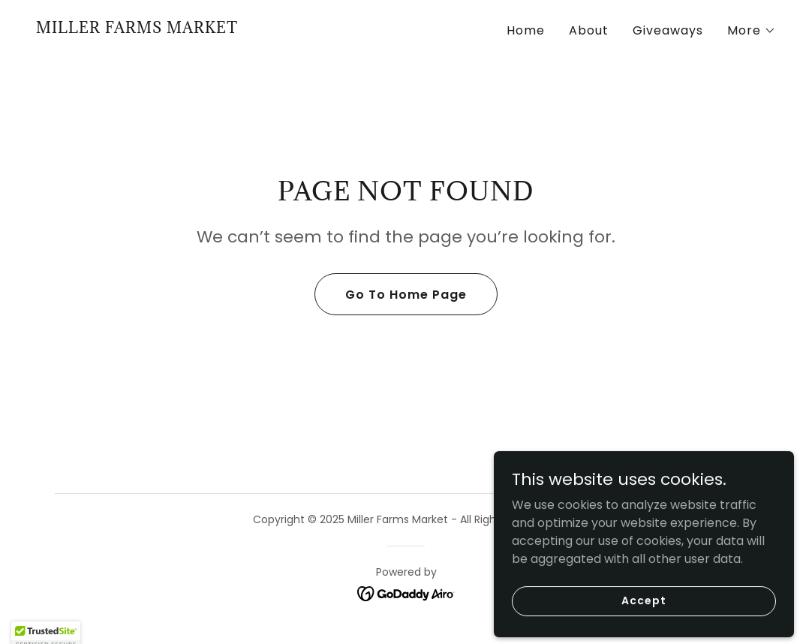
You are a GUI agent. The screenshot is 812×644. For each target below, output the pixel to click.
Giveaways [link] (668, 30)
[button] (752, 31)
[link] (137, 29)
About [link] (589, 30)
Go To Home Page (406, 295)
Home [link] (526, 30)
